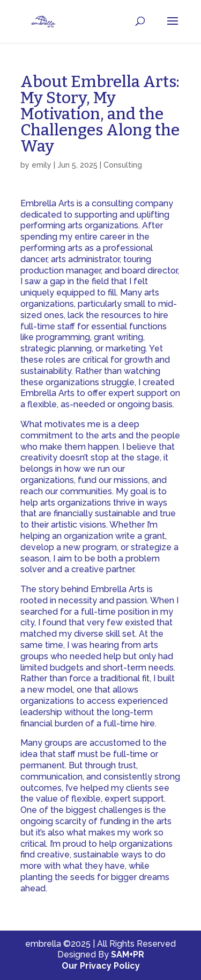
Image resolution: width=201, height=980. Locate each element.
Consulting (123, 165)
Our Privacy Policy (101, 966)
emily (42, 165)
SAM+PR (128, 954)
